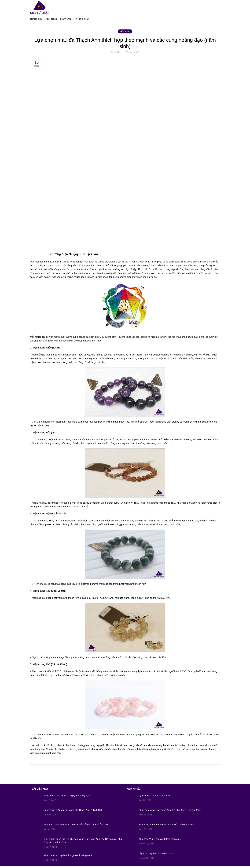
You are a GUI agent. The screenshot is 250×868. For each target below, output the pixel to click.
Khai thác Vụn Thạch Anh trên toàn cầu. (160, 841)
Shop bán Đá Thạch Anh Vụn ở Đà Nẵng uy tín (68, 857)
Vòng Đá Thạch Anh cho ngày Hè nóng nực (67, 797)
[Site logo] (41, 8)
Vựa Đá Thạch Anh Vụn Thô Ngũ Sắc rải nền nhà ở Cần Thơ (76, 826)
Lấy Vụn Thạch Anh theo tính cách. (157, 855)
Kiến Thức (125, 33)
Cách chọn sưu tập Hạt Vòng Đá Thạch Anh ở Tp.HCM (73, 812)
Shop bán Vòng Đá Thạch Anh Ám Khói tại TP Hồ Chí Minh (170, 812)
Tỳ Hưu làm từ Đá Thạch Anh (154, 797)
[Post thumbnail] (36, 800)
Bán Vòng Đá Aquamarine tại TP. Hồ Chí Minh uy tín (166, 826)
